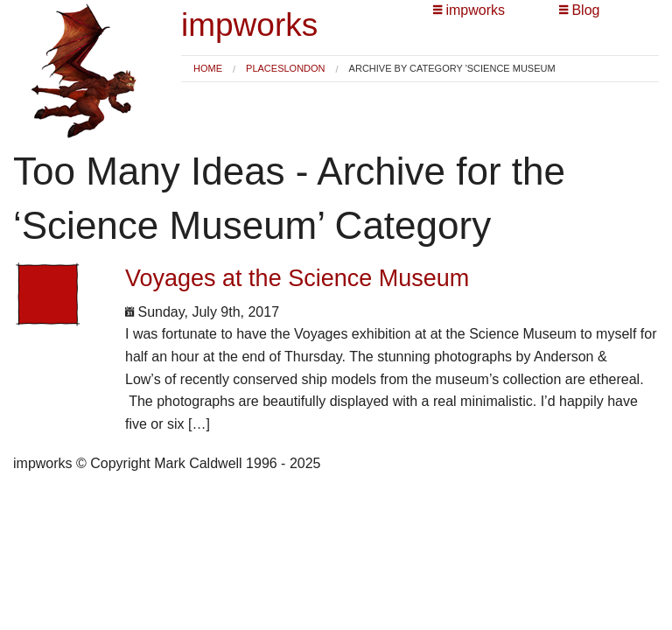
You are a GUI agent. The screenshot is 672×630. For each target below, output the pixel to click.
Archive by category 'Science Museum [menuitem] (452, 69)
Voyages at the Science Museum (297, 278)
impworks (249, 25)
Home (208, 68)
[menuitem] (208, 69)
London (304, 68)
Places (265, 68)
